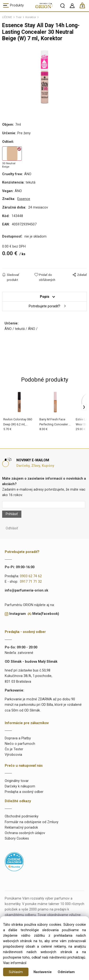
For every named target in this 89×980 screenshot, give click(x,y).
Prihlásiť (12, 514)
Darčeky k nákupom (20, 786)
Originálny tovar (17, 781)
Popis (45, 297)
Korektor (31, 17)
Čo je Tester (14, 749)
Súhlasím (16, 972)
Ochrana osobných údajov (25, 833)
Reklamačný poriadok (21, 828)
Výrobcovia (13, 755)
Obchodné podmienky (22, 816)
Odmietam (66, 972)
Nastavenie (43, 972)
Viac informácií (15, 963)
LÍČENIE (7, 17)
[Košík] (85, 7)
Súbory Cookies (17, 838)
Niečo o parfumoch (20, 744)
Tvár (19, 17)
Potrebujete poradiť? (44, 306)
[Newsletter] (44, 505)
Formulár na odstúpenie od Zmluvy (32, 822)
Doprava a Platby (18, 738)
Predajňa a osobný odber (24, 792)
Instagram (18, 614)
